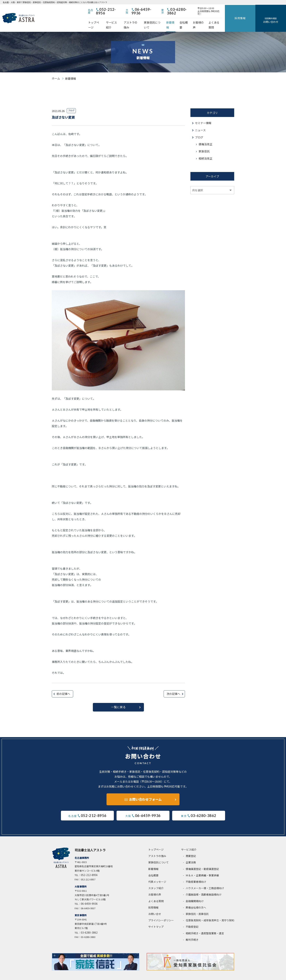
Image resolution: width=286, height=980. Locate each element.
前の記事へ (63, 686)
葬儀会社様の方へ (196, 899)
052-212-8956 (127, 10)
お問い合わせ (277, 16)
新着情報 (187, 19)
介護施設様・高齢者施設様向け (204, 887)
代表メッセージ (157, 874)
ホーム (56, 70)
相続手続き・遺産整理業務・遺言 (205, 925)
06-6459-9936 (165, 10)
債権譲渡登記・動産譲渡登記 (202, 861)
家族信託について (166, 19)
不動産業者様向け (196, 874)
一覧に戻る (118, 699)
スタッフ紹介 (156, 880)
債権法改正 (205, 136)
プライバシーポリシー (161, 912)
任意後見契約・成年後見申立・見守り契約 (210, 912)
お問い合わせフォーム (145, 791)
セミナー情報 (203, 115)
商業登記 (191, 848)
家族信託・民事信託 (197, 906)
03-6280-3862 (203, 10)
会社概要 (202, 19)
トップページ (100, 19)
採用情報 (258, 14)
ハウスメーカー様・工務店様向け (205, 880)
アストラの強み (142, 19)
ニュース (200, 122)
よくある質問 (237, 19)
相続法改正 (205, 151)
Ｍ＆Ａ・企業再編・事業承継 (202, 867)
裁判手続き (192, 932)
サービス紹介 (120, 19)
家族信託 (204, 143)
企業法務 (191, 854)
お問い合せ (155, 906)
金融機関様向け (195, 893)
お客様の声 (218, 19)
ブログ (199, 129)
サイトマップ (156, 919)
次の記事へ (173, 686)
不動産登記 (192, 919)
